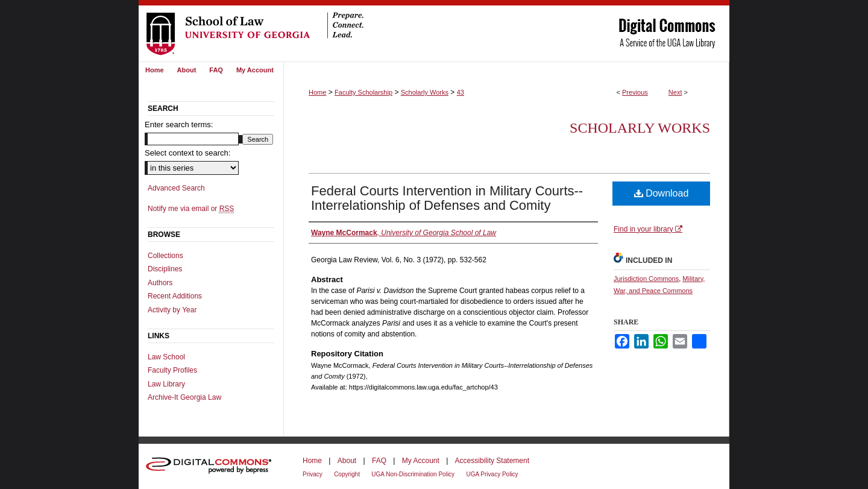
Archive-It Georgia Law (184, 397)
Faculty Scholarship (363, 92)
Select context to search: (187, 153)
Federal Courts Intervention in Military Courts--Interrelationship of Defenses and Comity (447, 198)
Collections (165, 256)
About (347, 461)
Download (662, 193)
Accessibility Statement (492, 461)
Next (675, 92)
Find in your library (648, 229)
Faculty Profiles (172, 370)
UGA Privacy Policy (492, 474)
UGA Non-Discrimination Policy (413, 474)
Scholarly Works (425, 92)
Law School (166, 357)
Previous (635, 92)
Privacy (313, 474)
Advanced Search (176, 188)
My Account (421, 461)
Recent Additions (175, 296)
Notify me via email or (191, 209)
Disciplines (165, 269)
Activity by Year (172, 310)
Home (317, 92)
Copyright (347, 474)
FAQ (379, 461)
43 (461, 92)
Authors (160, 283)
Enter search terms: (179, 125)
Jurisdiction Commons (646, 279)
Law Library (166, 384)
